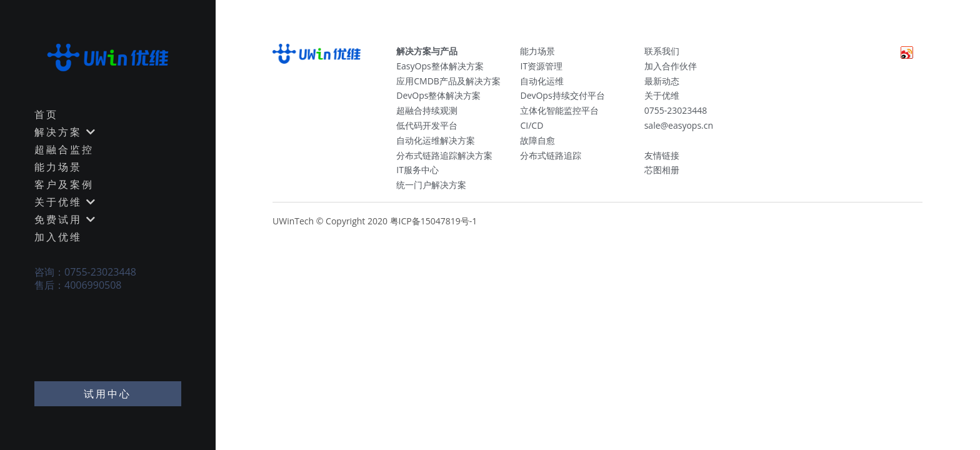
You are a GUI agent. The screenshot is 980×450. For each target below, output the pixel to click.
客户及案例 (64, 184)
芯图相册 (662, 170)
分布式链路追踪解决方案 (444, 155)
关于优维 (662, 95)
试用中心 (107, 394)
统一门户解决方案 (431, 185)
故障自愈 (537, 140)
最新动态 (662, 81)
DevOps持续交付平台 (562, 95)
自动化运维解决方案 (436, 140)
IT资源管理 (541, 66)
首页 (46, 114)
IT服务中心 (417, 170)
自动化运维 (542, 81)
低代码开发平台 (427, 125)
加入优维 (58, 237)
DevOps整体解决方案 (438, 95)
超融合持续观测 (427, 110)
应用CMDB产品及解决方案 (448, 81)
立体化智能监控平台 (559, 110)
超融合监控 (64, 149)
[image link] (108, 56)
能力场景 (58, 167)
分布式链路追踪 (551, 155)
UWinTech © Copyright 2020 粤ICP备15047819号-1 (375, 221)
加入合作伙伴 (671, 66)
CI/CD (532, 125)
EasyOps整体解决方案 (440, 66)
